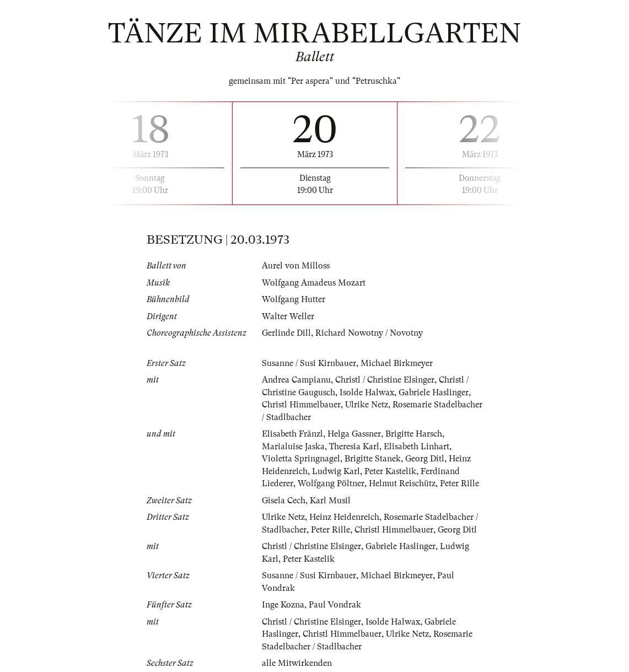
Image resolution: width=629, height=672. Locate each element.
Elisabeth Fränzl (292, 434)
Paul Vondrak (335, 605)
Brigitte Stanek (373, 459)
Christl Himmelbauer (301, 405)
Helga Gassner (354, 434)
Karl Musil (330, 501)
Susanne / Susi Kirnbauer (309, 363)
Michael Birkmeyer (397, 363)
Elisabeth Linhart (416, 447)
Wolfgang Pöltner (331, 483)
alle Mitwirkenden (297, 663)
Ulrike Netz (367, 405)
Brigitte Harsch (414, 434)
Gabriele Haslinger (434, 393)
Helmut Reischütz (402, 483)
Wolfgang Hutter (294, 299)
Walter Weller (288, 316)
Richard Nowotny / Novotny (369, 333)
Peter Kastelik (390, 471)
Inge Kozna (283, 605)
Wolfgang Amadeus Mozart (314, 283)
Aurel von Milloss (296, 266)
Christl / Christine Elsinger (385, 380)
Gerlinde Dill (286, 333)
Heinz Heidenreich (344, 517)
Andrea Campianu (296, 380)
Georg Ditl (425, 459)
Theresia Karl (354, 447)
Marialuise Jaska (293, 447)
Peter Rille (459, 483)
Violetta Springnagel (301, 459)
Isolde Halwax (367, 393)
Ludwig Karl (336, 471)
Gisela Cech (284, 501)
